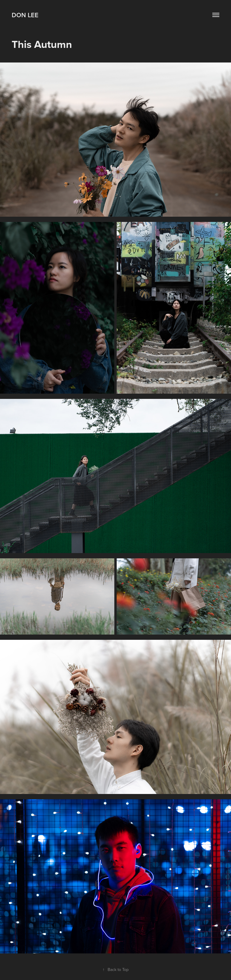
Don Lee (25, 15)
